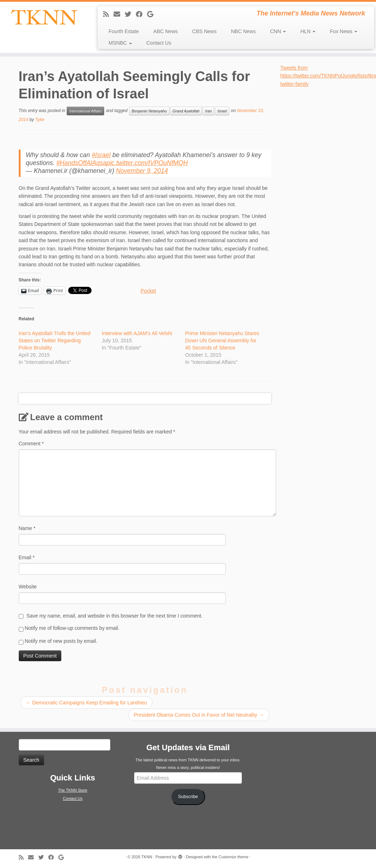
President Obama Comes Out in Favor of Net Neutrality (199, 715)
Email (27, 557)
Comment (31, 444)
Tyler (40, 120)
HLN (308, 31)
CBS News (204, 31)
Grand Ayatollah (186, 111)
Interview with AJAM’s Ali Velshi (137, 333)
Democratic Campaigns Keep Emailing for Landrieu (87, 703)
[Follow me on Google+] (152, 14)
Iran (208, 111)
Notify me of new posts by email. (61, 641)
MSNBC (120, 43)
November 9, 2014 (142, 171)
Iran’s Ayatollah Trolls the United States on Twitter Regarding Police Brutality (55, 340)
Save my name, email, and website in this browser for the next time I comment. (114, 616)
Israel (222, 111)
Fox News (344, 31)
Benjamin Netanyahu (149, 111)
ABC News (165, 31)
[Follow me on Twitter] (130, 14)
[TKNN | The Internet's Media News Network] (44, 17)
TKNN (147, 857)
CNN (278, 31)
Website (28, 587)
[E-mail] (119, 14)
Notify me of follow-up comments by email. (72, 628)
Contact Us (159, 43)
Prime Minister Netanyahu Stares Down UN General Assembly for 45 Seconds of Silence (222, 340)
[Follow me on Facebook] (141, 14)
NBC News (243, 31)
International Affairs (85, 111)
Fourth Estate (124, 31)
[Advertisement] (327, 196)
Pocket (148, 291)
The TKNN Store (73, 790)
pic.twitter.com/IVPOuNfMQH (147, 163)
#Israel (101, 155)
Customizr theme (233, 857)
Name (27, 528)
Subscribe (188, 797)
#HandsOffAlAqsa (81, 163)
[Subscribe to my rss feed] (108, 14)
